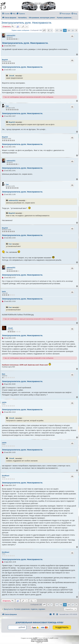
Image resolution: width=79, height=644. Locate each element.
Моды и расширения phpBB (39, 641)
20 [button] (69, 30)
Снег (7, 106)
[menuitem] (13, 14)
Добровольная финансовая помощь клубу (40, 623)
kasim (4, 292)
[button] (44, 30)
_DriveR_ (12, 76)
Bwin (4, 374)
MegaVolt (5, 60)
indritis (4, 402)
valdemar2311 (11, 36)
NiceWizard (6, 476)
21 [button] (73, 30)
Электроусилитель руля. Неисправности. (27, 23)
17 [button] (57, 30)
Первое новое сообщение (20, 30)
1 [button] (52, 30)
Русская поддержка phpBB (39, 640)
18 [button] (61, 30)
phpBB (35, 638)
